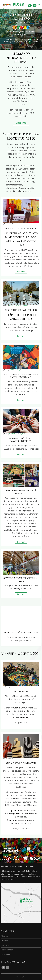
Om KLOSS (5, 954)
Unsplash (24, 306)
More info (21, 123)
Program (5, 941)
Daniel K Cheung (14, 306)
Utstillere (5, 945)
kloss (19, 4)
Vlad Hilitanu (13, 434)
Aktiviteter (5, 936)
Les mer (21, 272)
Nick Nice (12, 370)
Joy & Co (24, 977)
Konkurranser (7, 950)
